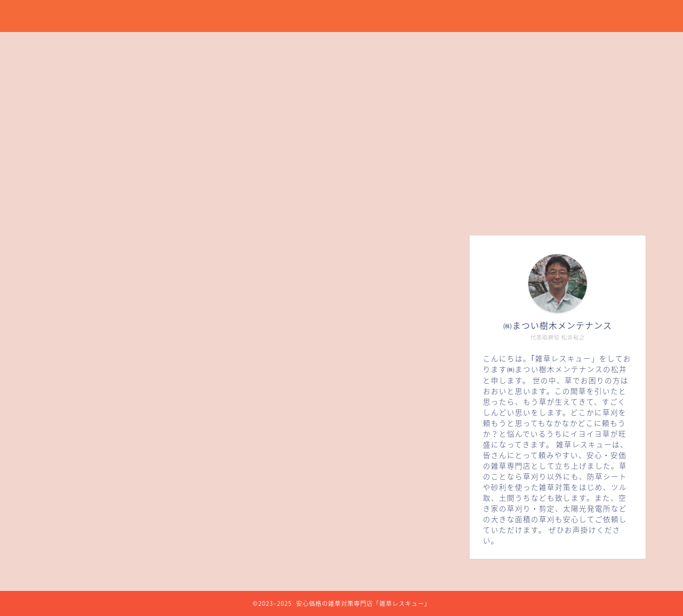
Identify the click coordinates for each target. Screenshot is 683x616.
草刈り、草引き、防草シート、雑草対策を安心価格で (342, 15)
